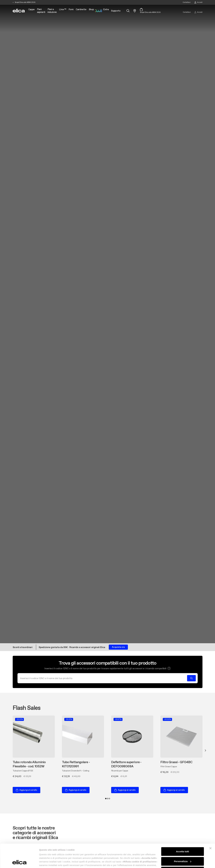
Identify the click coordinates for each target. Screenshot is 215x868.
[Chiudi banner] (210, 826)
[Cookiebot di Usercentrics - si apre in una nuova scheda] (19, 862)
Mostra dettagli (47, 862)
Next (205, 750)
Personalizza (183, 839)
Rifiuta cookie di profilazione (182, 849)
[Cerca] (103, 678)
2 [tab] (108, 799)
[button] (169, 668)
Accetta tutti (183, 829)
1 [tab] (106, 799)
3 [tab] (109, 799)
